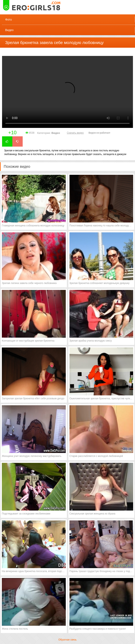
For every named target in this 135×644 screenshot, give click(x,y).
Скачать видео (75, 133)
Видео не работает (99, 133)
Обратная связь (67, 640)
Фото (8, 20)
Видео (9, 30)
